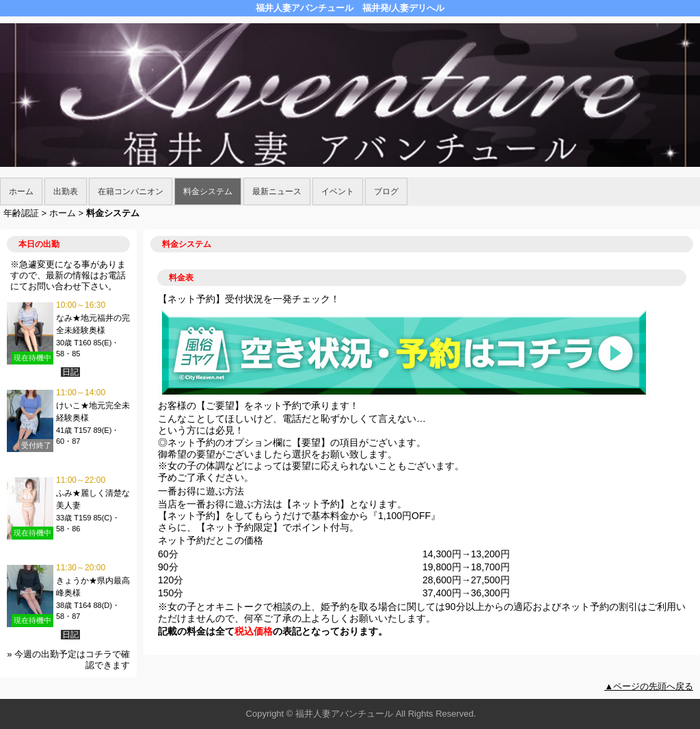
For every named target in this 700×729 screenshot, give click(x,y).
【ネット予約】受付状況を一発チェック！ (249, 299)
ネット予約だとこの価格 (211, 540)
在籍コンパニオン (131, 191)
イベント (338, 191)
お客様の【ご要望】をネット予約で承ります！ (258, 406)
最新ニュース (277, 191)
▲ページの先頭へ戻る (649, 686)
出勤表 (66, 191)
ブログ (386, 191)
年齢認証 (21, 213)
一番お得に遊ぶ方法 (201, 491)
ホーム (21, 191)
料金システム (208, 191)
